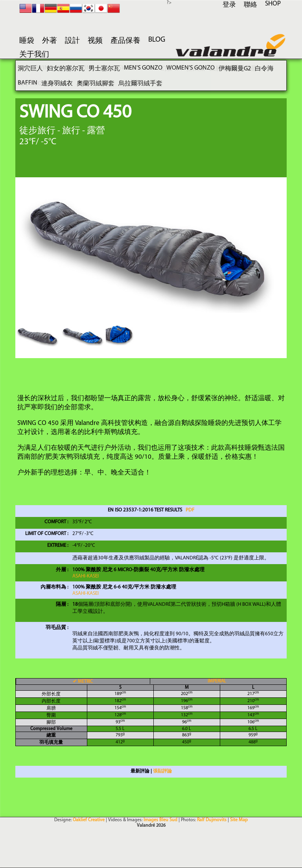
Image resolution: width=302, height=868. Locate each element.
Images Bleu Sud (160, 820)
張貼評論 (162, 771)
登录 (229, 5)
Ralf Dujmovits (212, 820)
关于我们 (34, 55)
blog (157, 40)
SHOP (273, 4)
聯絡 (250, 5)
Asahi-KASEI (86, 576)
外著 (50, 41)
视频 (95, 41)
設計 (72, 41)
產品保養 (125, 41)
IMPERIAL (217, 681)
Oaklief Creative (89, 820)
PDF (190, 510)
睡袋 (27, 41)
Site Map (239, 820)
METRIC (83, 682)
